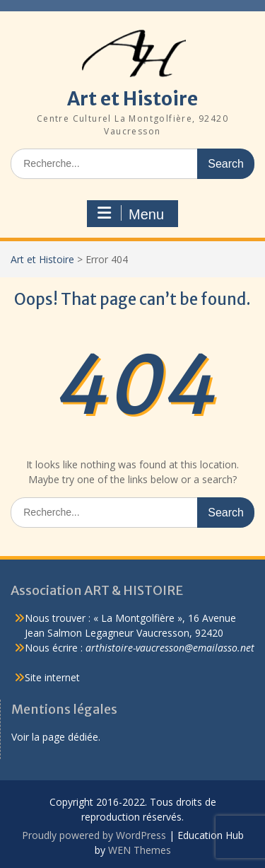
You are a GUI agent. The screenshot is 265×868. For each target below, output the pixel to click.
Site (35, 677)
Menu (131, 214)
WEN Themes (140, 850)
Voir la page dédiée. (56, 737)
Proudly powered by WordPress (94, 835)
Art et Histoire (132, 99)
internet (62, 677)
